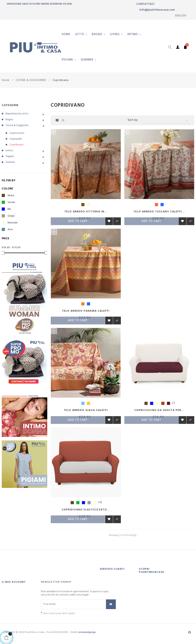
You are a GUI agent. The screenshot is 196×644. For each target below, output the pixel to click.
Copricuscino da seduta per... (159, 412)
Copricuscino (17, 133)
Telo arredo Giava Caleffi (86, 412)
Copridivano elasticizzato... (86, 511)
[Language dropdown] (181, 16)
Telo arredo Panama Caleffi (86, 312)
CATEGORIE (10, 105)
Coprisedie (16, 139)
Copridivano (17, 145)
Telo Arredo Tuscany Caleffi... (159, 212)
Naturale (13, 223)
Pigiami (10, 156)
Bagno (9, 120)
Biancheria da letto (17, 114)
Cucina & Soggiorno (17, 125)
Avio (10, 230)
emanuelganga (87, 635)
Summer (10, 162)
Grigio (11, 216)
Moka (11, 196)
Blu (9, 209)
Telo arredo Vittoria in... (86, 212)
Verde (11, 202)
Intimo (9, 151)
